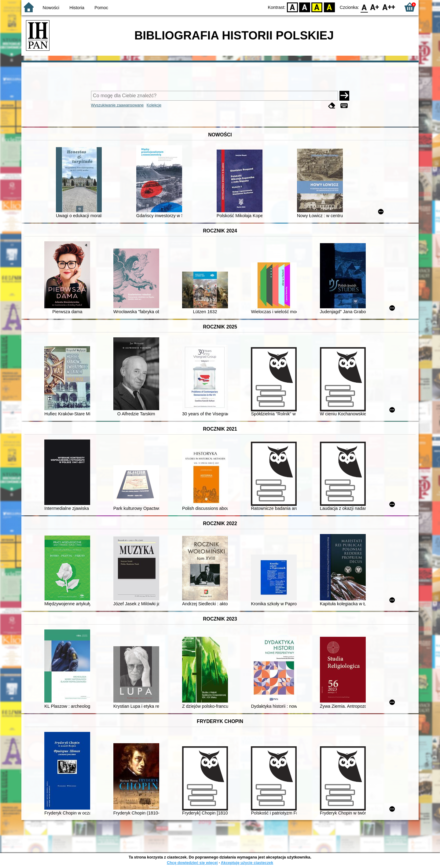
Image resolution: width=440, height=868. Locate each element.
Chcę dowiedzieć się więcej (192, 863)
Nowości (51, 8)
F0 (364, 7)
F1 (375, 7)
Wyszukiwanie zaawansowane (117, 105)
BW (305, 7)
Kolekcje (154, 105)
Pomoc (101, 8)
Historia (77, 8)
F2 (389, 7)
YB (317, 7)
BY (329, 7)
